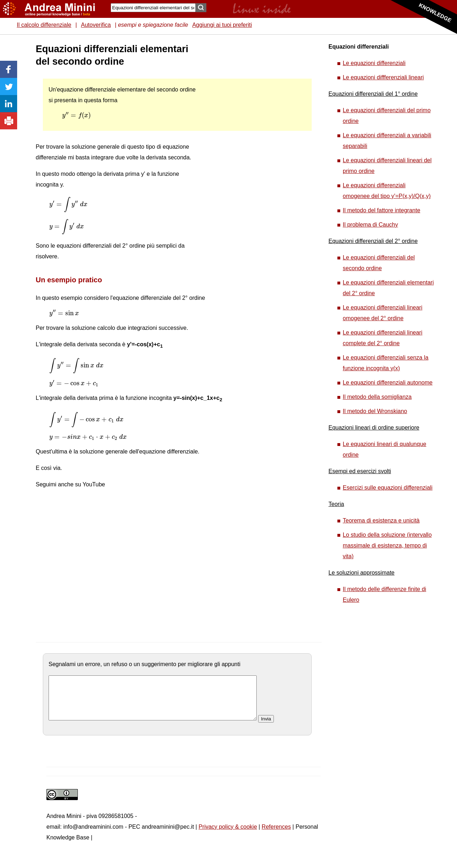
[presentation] (76, 115)
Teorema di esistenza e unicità (381, 520)
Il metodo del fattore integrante (381, 210)
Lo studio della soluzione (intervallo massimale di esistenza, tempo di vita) (387, 545)
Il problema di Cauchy (370, 225)
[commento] (153, 702)
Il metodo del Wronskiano (375, 411)
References (276, 835)
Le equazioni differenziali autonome (388, 383)
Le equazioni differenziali (374, 63)
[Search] (153, 8)
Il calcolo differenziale (44, 25)
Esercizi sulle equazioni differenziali (388, 488)
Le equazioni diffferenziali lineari (383, 77)
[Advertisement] (254, 150)
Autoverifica (96, 25)
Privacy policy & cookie (228, 835)
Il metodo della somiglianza (377, 397)
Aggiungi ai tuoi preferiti (222, 25)
